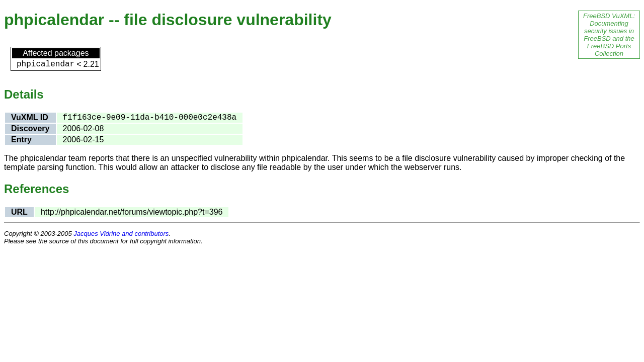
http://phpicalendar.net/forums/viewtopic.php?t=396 (132, 212)
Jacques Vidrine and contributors (121, 234)
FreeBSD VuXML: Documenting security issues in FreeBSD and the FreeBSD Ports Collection (609, 35)
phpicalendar (46, 64)
